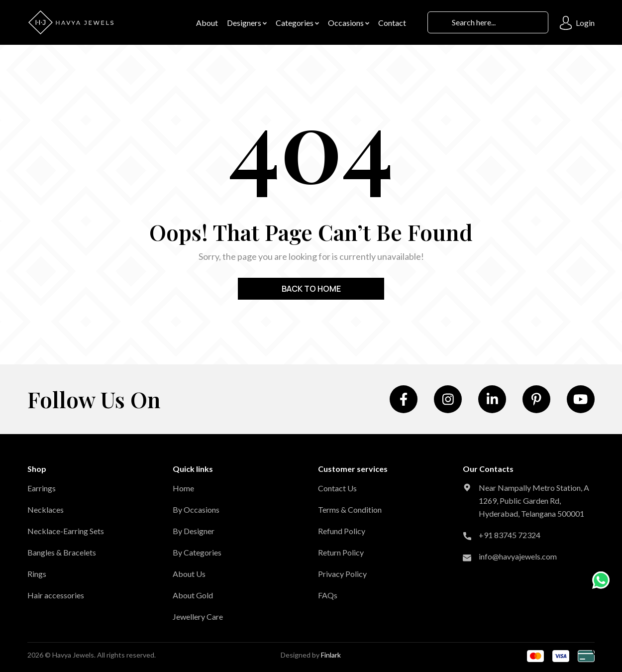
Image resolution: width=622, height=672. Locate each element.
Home (183, 488)
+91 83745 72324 (510, 535)
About (207, 23)
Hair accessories (56, 595)
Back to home (311, 289)
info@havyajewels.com (518, 556)
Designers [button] (247, 23)
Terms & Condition (350, 509)
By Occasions (196, 509)
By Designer (194, 531)
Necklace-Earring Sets (66, 531)
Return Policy (341, 552)
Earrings (42, 488)
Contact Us (337, 488)
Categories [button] (297, 23)
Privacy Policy (342, 574)
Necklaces (46, 509)
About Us (189, 574)
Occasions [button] (349, 23)
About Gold (193, 595)
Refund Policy (342, 531)
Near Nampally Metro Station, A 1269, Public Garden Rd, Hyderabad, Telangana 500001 (534, 501)
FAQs (328, 595)
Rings (37, 574)
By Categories (197, 552)
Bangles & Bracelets (62, 552)
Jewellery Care (198, 616)
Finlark (331, 655)
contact (392, 23)
